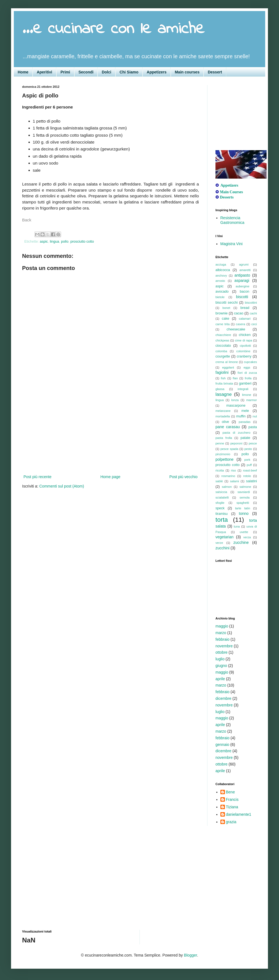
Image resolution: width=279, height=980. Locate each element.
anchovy (221, 276)
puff (249, 465)
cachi (253, 313)
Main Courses (231, 192)
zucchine (241, 542)
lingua (54, 242)
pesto (248, 449)
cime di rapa (244, 340)
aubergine (243, 286)
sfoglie (220, 503)
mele (245, 411)
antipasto (242, 275)
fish (223, 378)
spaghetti (243, 503)
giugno (221, 666)
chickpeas (222, 340)
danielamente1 (239, 814)
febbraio (223, 639)
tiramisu (222, 514)
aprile (220, 679)
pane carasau (228, 427)
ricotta (220, 470)
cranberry (244, 356)
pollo (65, 242)
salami (235, 481)
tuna (237, 526)
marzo (221, 633)
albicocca (223, 270)
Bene (231, 792)
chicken (245, 335)
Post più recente (37, 477)
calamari (245, 319)
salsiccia (221, 492)
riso (233, 470)
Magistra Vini (232, 244)
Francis (232, 799)
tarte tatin (243, 508)
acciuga (221, 264)
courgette (223, 356)
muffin (241, 416)
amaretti (245, 270)
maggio (222, 626)
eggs (247, 367)
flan (235, 378)
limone (247, 395)
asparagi (242, 280)
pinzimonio (223, 454)
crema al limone (227, 362)
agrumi (244, 264)
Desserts (227, 197)
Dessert (215, 72)
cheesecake (236, 329)
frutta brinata (224, 383)
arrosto (220, 281)
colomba (221, 351)
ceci (254, 324)
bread (245, 308)
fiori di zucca (247, 373)
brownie (222, 313)
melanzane (223, 411)
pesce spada (229, 449)
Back (27, 220)
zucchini (223, 548)
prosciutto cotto (82, 242)
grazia (231, 822)
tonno (244, 513)
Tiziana (232, 807)
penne (220, 443)
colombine (244, 351)
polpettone (224, 459)
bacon (244, 292)
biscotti (242, 297)
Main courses (187, 72)
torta (222, 520)
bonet (226, 308)
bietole (220, 297)
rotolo (247, 476)
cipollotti (245, 346)
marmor (252, 400)
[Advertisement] (110, 432)
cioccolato (223, 346)
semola (244, 497)
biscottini (251, 303)
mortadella (223, 416)
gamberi (245, 383)
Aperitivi (44, 72)
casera (241, 324)
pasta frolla (224, 438)
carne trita (223, 324)
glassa (220, 389)
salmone (245, 487)
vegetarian (224, 537)
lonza (235, 400)
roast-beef (250, 470)
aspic (44, 242)
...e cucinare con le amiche (113, 29)
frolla (248, 378)
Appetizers (157, 72)
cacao (239, 313)
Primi (65, 72)
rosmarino (228, 476)
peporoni (236, 443)
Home (23, 72)
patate (245, 438)
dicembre (223, 698)
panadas (245, 422)
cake (226, 319)
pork (247, 460)
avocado (222, 292)
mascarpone (236, 406)
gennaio (222, 745)
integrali (243, 389)
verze (219, 543)
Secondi (86, 72)
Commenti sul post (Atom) (62, 486)
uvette (244, 532)
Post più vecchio (183, 477)
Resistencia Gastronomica (232, 220)
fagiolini (222, 372)
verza (247, 537)
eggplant (228, 367)
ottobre (222, 652)
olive (225, 422)
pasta (253, 427)
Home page (110, 477)
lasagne (224, 394)
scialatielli (222, 497)
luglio (220, 659)
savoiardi (244, 492)
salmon (227, 487)
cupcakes (250, 362)
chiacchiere (223, 335)
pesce (253, 443)
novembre (224, 646)
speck (220, 508)
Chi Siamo (129, 72)
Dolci (106, 72)
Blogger (190, 955)
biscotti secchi (227, 303)
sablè (219, 481)
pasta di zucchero (237, 433)
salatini (252, 481)
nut (255, 416)
